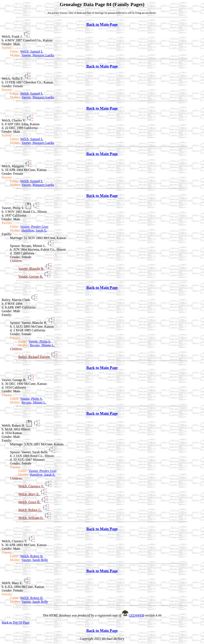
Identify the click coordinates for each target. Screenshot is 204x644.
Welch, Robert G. (30, 510)
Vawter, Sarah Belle (35, 560)
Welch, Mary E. (29, 494)
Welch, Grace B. (30, 502)
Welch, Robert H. (32, 556)
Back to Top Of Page (16, 622)
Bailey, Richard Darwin (34, 357)
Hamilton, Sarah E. (34, 230)
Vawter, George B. (31, 277)
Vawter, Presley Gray (34, 227)
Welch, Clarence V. (32, 486)
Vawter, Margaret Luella (38, 55)
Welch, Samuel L (32, 51)
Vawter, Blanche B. (32, 269)
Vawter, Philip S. (40, 341)
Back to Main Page (102, 24)
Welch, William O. (31, 518)
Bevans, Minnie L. (42, 345)
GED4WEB (136, 615)
